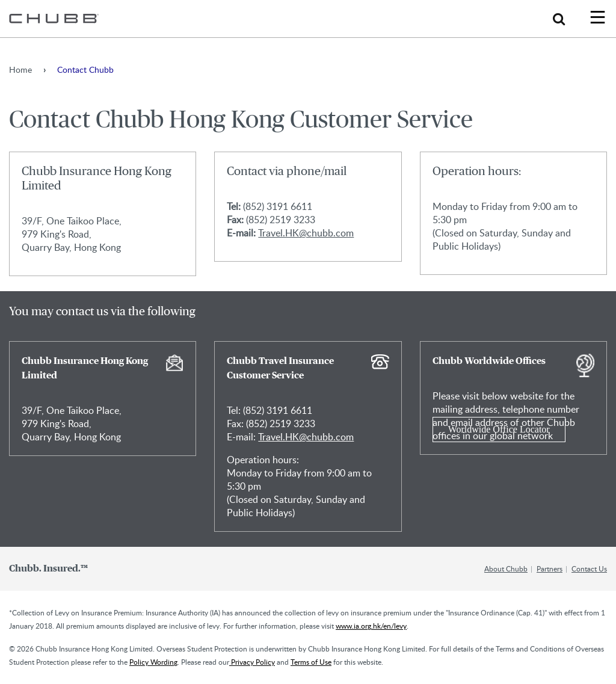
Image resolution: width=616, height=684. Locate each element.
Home (20, 69)
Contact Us (589, 568)
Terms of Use (311, 662)
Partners (550, 568)
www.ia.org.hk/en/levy (371, 626)
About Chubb (506, 568)
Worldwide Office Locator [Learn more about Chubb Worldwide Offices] (499, 429)
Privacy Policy (252, 662)
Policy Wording (153, 662)
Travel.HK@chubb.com (306, 233)
